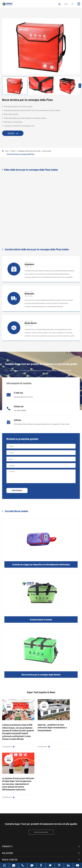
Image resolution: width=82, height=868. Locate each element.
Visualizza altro (8, 749)
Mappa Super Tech (33, 856)
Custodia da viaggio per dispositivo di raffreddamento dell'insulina (41, 564)
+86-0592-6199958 (20, 410)
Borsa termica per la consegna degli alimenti (41, 675)
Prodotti (13, 151)
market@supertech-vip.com (23, 397)
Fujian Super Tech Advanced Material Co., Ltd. (38, 853)
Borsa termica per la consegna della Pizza (21, 154)
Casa (7, 151)
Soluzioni (41, 807)
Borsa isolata (47, 151)
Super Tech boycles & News (41, 692)
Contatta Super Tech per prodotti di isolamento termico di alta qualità (41, 778)
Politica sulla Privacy (48, 856)
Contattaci (9, 827)
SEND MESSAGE (17, 490)
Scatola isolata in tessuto (41, 620)
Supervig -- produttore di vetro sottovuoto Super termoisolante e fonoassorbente (40, 724)
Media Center (41, 814)
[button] (80, 86)
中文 (66, 4)
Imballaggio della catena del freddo (29, 151)
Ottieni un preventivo (41, 786)
